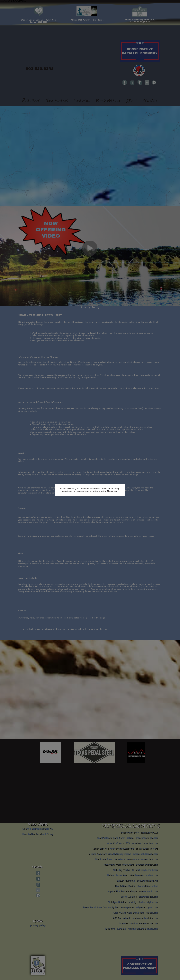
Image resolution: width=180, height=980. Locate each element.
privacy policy (99, 491)
